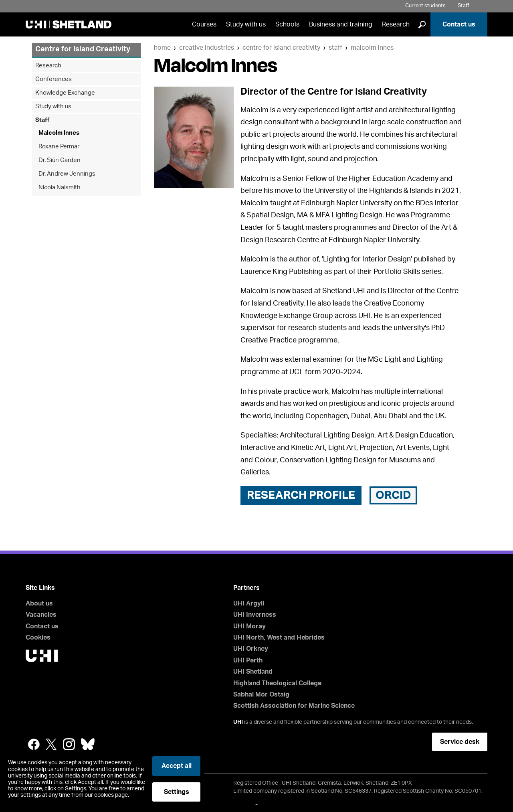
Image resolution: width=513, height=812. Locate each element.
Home (162, 48)
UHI (238, 722)
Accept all (177, 766)
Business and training (341, 24)
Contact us (459, 24)
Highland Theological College (277, 683)
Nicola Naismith (60, 187)
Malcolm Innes (372, 48)
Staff (464, 6)
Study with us (246, 24)
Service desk (460, 742)
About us (39, 603)
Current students (425, 6)
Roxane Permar (59, 147)
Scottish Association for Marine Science (294, 706)
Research (396, 24)
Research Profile (301, 495)
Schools (287, 24)
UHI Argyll (249, 603)
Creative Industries (207, 48)
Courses (204, 24)
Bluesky (88, 744)
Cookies (38, 638)
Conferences (54, 79)
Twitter (51, 744)
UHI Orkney (251, 649)
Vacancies (41, 615)
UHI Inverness (255, 615)
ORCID (393, 495)
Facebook (34, 744)
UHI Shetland (253, 672)
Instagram (69, 744)
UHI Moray (249, 626)
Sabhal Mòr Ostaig (261, 695)
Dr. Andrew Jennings (67, 174)
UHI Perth (248, 660)
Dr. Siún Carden (60, 160)
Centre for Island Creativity (281, 48)
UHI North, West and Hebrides (279, 638)
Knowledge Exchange (65, 93)
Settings (177, 792)
